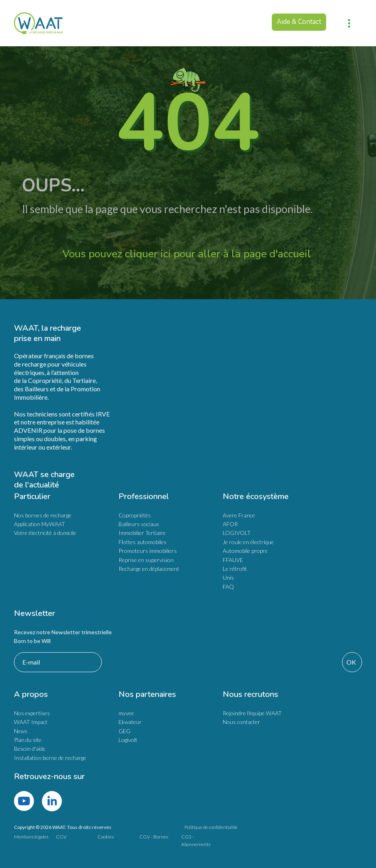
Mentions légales (31, 837)
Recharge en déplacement (149, 569)
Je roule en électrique (248, 542)
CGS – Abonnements (196, 840)
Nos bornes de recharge (43, 515)
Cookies (106, 837)
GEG (125, 731)
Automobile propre (245, 551)
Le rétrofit (235, 569)
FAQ (228, 587)
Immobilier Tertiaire (142, 533)
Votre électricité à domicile (45, 533)
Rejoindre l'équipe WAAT (252, 713)
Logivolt (128, 740)
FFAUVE (233, 560)
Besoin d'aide (30, 749)
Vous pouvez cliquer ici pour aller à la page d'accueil (188, 254)
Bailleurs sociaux (139, 524)
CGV (61, 837)
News (21, 731)
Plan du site (28, 740)
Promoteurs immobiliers (148, 551)
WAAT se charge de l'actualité (45, 480)
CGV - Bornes (154, 837)
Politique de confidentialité (211, 827)
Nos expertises (32, 713)
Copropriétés (135, 515)
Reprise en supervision (146, 560)
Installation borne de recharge (50, 758)
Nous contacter (241, 722)
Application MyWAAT (40, 524)
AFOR (230, 524)
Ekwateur (130, 722)
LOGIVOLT (237, 533)
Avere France (239, 515)
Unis (228, 577)
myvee (126, 713)
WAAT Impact (31, 722)
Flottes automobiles (142, 542)
